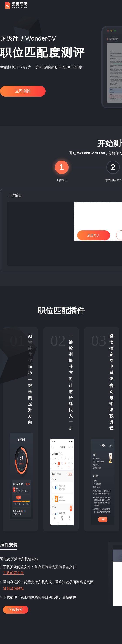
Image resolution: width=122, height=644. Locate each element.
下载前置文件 (13, 573)
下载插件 (16, 610)
